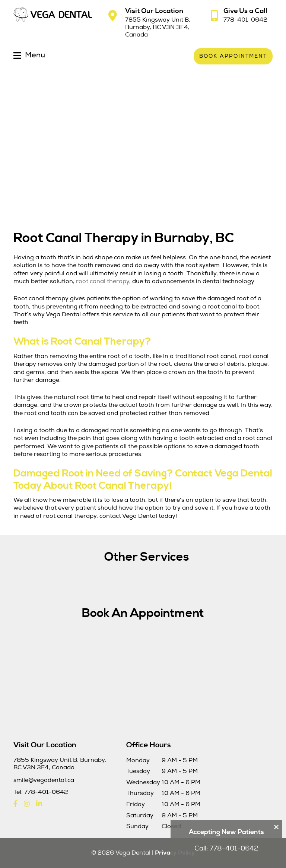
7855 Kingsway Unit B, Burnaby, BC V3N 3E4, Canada (158, 27)
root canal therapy (103, 281)
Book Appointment (233, 56)
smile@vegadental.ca (44, 780)
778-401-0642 (245, 20)
